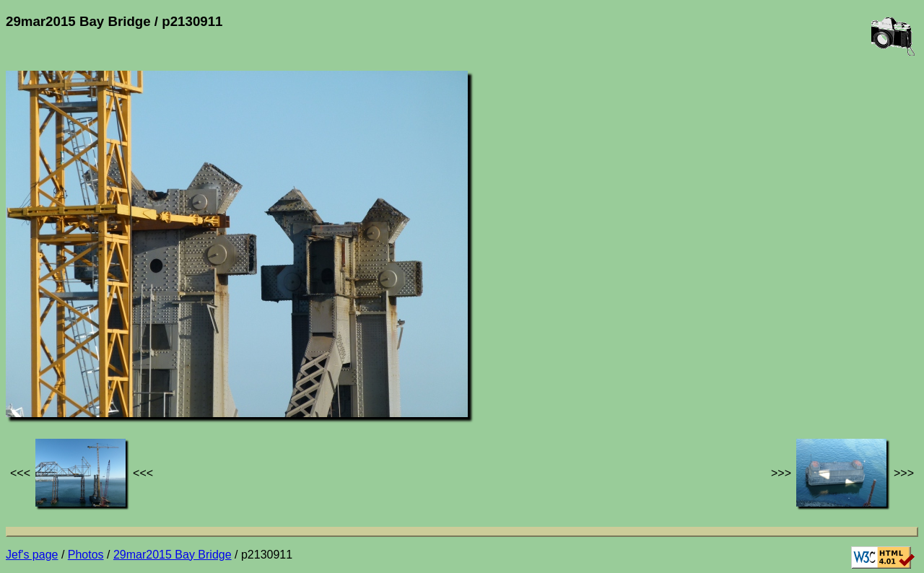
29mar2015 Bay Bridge (173, 555)
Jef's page (32, 555)
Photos (86, 555)
